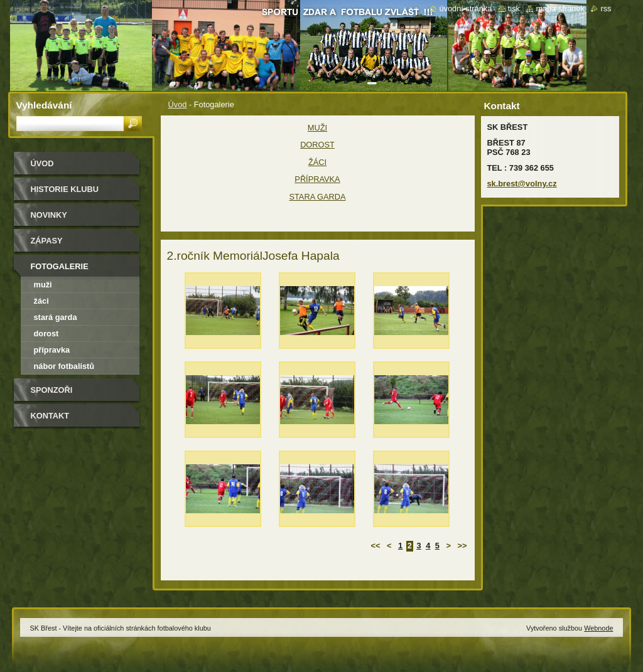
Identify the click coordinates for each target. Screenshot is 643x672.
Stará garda (56, 317)
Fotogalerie (60, 266)
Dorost (46, 333)
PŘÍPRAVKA (317, 179)
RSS (606, 8)
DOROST (317, 145)
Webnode (598, 628)
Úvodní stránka (465, 8)
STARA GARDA (317, 197)
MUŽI (317, 128)
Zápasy (47, 241)
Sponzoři (52, 390)
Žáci (41, 301)
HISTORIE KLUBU (65, 189)
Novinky (49, 215)
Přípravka (52, 350)
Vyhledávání (44, 105)
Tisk (514, 8)
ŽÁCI (317, 162)
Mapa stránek (560, 8)
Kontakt (50, 416)
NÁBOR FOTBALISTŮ (64, 366)
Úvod (178, 104)
